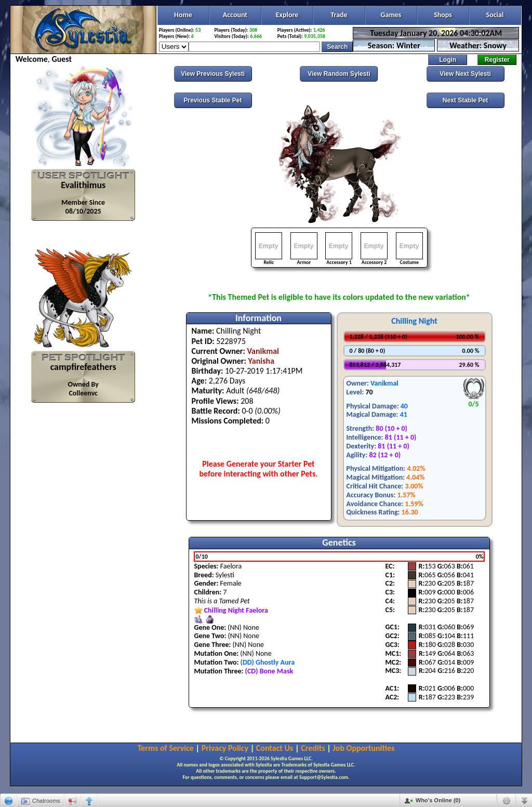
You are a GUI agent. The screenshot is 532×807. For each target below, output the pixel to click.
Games (391, 15)
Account (235, 15)
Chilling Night (414, 321)
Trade (339, 15)
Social (495, 15)
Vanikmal (384, 383)
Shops (443, 15)
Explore (287, 15)
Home (183, 15)
